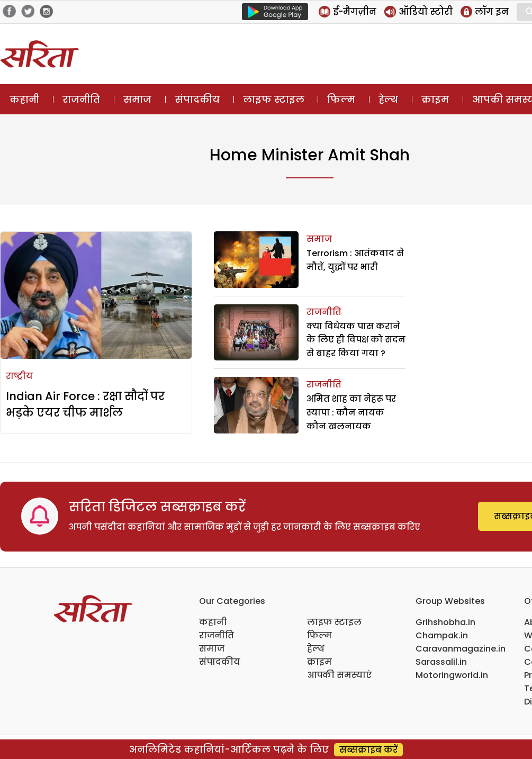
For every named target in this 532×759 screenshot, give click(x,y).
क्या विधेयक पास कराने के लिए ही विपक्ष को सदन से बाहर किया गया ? (356, 340)
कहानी (24, 99)
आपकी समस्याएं (339, 675)
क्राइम (435, 99)
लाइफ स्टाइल (274, 99)
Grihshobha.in (445, 622)
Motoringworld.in (452, 675)
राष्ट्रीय (19, 376)
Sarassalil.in (441, 662)
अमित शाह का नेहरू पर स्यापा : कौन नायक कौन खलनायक (351, 412)
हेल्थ (388, 99)
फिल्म (341, 99)
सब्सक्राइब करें (368, 750)
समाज (137, 99)
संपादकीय (197, 99)
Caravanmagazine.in (461, 649)
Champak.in (442, 635)
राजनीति (81, 99)
